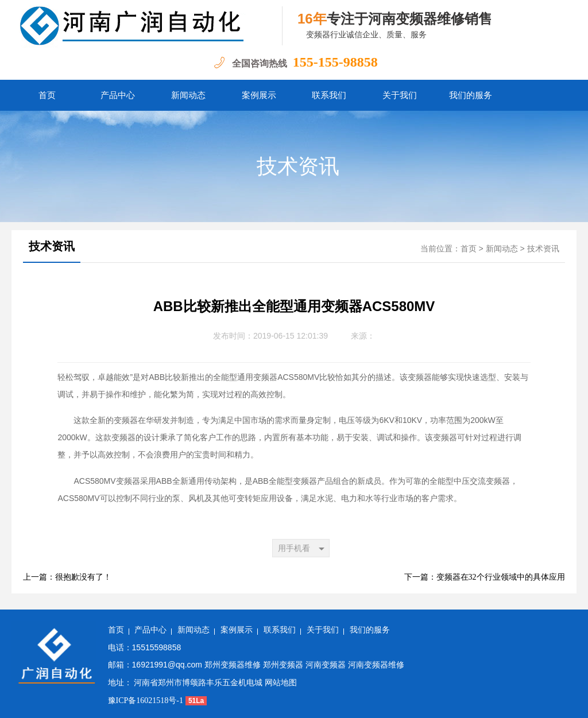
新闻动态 (188, 95)
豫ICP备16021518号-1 (146, 700)
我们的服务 (471, 95)
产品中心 (118, 95)
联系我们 (329, 95)
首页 (47, 95)
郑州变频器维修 (233, 665)
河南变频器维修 (376, 665)
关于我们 (400, 95)
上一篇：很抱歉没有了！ (67, 577)
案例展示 (259, 95)
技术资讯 (298, 166)
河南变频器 (326, 665)
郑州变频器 (283, 665)
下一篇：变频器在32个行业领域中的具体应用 (485, 577)
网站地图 (281, 683)
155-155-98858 (335, 62)
